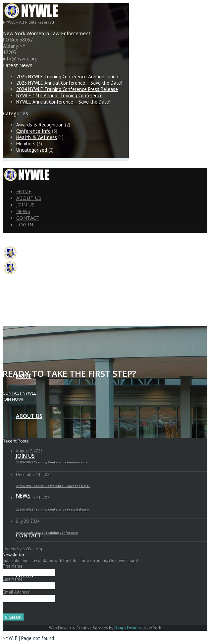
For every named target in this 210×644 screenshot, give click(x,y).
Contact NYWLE (19, 393)
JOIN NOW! (13, 399)
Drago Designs (128, 628)
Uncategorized (32, 150)
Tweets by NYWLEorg (22, 549)
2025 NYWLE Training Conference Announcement (68, 77)
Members (26, 144)
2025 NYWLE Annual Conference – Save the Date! (69, 83)
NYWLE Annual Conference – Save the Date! (63, 102)
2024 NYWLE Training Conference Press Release (67, 89)
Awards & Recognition (40, 125)
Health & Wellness (37, 137)
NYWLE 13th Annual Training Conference (59, 95)
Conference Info (33, 131)
